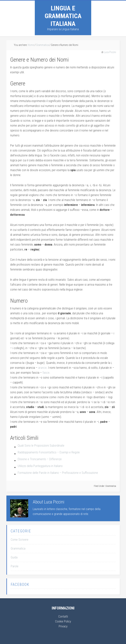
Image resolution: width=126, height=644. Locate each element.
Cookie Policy (63, 621)
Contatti (63, 617)
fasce (46, 373)
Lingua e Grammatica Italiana (63, 16)
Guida (14, 557)
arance (42, 368)
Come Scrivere (20, 540)
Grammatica (111, 486)
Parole (15, 566)
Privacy (63, 626)
